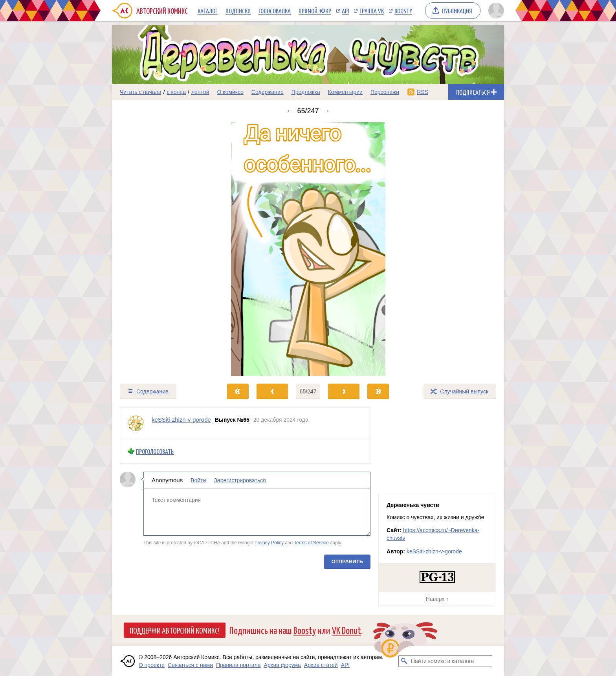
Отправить (347, 561)
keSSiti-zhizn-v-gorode (434, 551)
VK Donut (346, 630)
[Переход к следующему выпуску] (308, 249)
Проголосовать (155, 451)
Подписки (238, 11)
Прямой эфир (315, 11)
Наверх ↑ (437, 599)
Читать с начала (141, 92)
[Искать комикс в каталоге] (404, 661)
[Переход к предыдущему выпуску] (161, 249)
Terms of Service (311, 543)
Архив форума (282, 665)
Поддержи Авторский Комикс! (175, 630)
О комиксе (230, 92)
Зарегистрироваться (240, 480)
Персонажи (385, 92)
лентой (200, 92)
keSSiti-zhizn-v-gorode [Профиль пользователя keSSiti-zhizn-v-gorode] (181, 420)
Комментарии (345, 92)
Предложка (306, 92)
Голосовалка (275, 11)
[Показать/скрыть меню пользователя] (495, 11)
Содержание (268, 92)
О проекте (152, 665)
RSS (423, 92)
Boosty (403, 11)
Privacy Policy (269, 543)
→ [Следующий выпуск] (326, 111)
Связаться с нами (190, 665)
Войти (198, 480)
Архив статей (321, 665)
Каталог (208, 11)
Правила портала (238, 665)
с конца (177, 92)
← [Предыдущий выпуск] (290, 111)
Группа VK (372, 11)
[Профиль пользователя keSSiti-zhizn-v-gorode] (136, 423)
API (345, 11)
